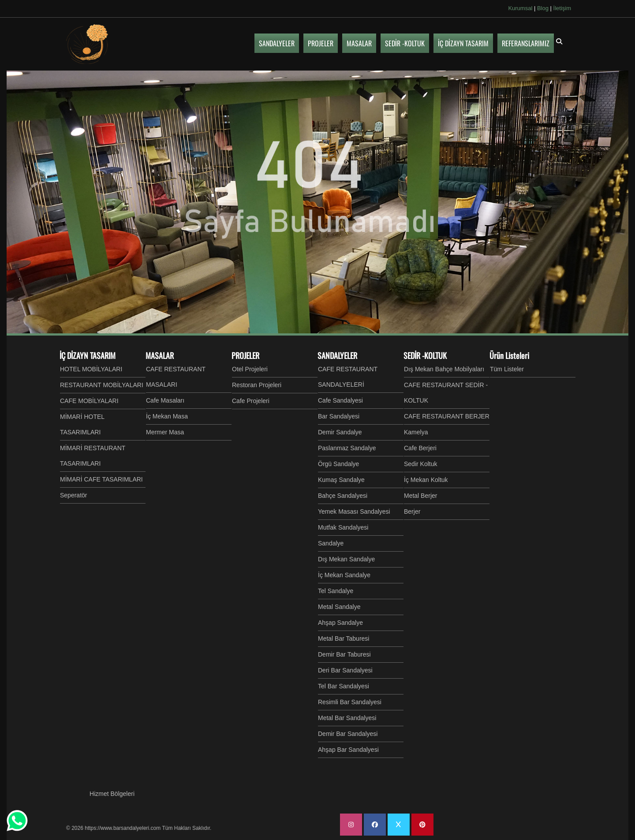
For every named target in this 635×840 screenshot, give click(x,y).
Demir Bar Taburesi (344, 654)
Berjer (412, 511)
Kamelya (416, 432)
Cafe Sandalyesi (340, 400)
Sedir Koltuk (420, 464)
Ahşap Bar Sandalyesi (348, 750)
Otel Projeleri (250, 369)
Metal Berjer (420, 496)
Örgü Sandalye (338, 464)
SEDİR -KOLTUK (425, 355)
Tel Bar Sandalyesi (344, 686)
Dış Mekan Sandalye (346, 559)
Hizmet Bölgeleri (112, 794)
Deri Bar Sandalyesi (345, 670)
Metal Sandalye (339, 607)
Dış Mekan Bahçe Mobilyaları (444, 369)
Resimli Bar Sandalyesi (350, 702)
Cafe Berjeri (420, 448)
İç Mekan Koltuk (426, 480)
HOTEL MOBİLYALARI (91, 369)
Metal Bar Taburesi (344, 638)
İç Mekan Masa (167, 416)
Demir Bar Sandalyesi (348, 734)
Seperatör (73, 495)
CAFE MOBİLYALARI (89, 401)
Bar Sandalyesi (339, 416)
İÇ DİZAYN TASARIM (88, 355)
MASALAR (160, 355)
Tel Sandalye (336, 591)
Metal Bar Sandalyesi (347, 718)
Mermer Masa (165, 432)
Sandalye (331, 543)
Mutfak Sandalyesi (343, 527)
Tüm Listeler (507, 369)
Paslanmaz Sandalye (347, 448)
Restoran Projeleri (257, 385)
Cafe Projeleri (251, 401)
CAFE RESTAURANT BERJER (447, 416)
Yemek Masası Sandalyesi (354, 511)
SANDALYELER (337, 355)
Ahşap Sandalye (340, 623)
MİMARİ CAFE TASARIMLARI (101, 479)
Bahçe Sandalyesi (343, 496)
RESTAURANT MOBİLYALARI (102, 385)
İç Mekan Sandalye (344, 575)
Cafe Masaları (165, 400)
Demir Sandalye (340, 432)
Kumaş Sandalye (341, 480)
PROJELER (245, 355)
